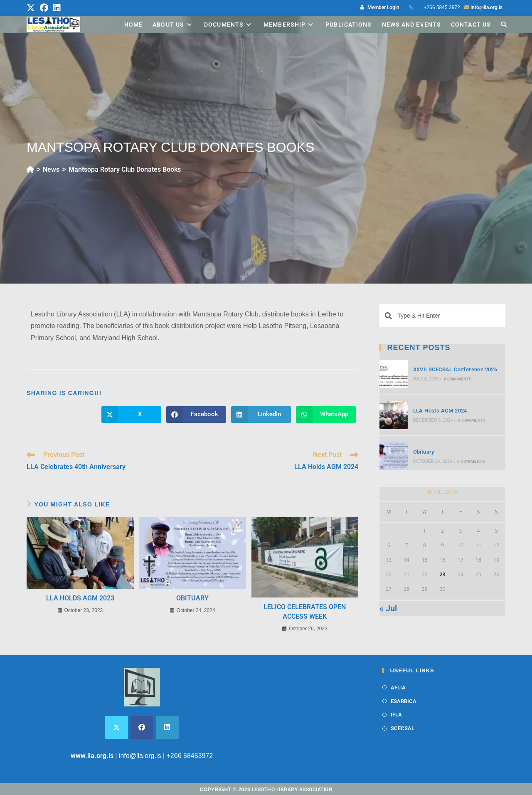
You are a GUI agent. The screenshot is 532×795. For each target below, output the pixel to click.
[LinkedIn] (167, 727)
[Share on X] (131, 415)
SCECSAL (403, 728)
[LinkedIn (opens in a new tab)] (57, 8)
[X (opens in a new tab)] (32, 8)
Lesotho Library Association (292, 790)
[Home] (30, 169)
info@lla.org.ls (486, 7)
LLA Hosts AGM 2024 (440, 411)
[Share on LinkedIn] (261, 415)
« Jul (388, 608)
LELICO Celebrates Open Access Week (305, 611)
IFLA (396, 715)
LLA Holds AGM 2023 (80, 598)
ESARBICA (404, 701)
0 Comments (458, 379)
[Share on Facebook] (196, 415)
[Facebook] (142, 727)
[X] (117, 727)
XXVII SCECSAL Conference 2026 (455, 369)
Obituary (192, 598)
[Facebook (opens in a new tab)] (44, 8)
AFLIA (398, 688)
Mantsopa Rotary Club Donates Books (125, 169)
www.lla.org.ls (92, 756)
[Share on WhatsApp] (326, 415)
